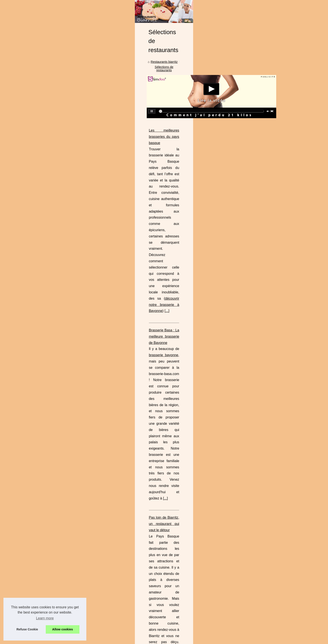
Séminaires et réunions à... (58, 448)
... (192, 217)
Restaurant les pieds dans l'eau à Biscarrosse (136, 369)
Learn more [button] (45, 618)
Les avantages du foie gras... (60, 439)
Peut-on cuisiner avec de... (58, 293)
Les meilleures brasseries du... (61, 342)
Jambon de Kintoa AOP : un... (60, 429)
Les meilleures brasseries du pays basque (134, 192)
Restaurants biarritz (117, 131)
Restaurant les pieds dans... (59, 380)
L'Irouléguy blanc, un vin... (58, 477)
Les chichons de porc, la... (58, 467)
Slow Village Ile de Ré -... (57, 186)
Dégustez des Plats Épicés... (60, 264)
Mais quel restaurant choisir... (60, 371)
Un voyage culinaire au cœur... (61, 458)
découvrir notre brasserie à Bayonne (160, 217)
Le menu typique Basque (57, 225)
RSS (117, 635)
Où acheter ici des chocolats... (61, 255)
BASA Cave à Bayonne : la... (60, 410)
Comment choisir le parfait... (59, 157)
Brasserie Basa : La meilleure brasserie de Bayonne (141, 236)
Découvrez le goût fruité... (58, 274)
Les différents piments (55, 322)
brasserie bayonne (145, 242)
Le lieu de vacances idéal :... (60, 177)
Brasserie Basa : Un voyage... (60, 419)
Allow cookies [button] (63, 629)
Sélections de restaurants (151, 131)
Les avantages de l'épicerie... (60, 167)
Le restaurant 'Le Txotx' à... (59, 284)
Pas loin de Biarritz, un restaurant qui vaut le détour (141, 280)
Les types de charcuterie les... (61, 487)
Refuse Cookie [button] (27, 629)
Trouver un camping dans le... (60, 148)
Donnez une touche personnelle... (63, 196)
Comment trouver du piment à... (62, 312)
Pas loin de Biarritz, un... (57, 361)
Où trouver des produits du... (60, 390)
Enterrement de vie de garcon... (62, 129)
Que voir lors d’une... (54, 138)
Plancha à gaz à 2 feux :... (58, 205)
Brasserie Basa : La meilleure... (61, 351)
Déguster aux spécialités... (58, 303)
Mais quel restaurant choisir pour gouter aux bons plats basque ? (151, 324)
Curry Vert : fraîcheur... (56, 245)
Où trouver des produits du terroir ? (153, 418)
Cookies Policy (102, 635)
